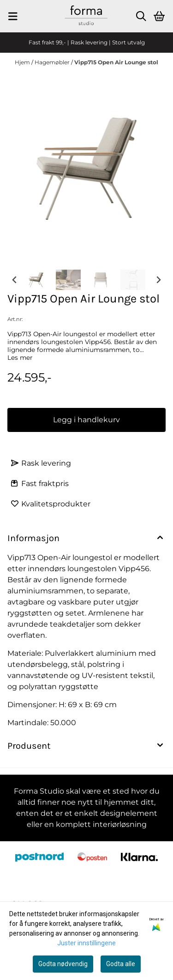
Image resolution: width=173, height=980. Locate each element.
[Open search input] (141, 16)
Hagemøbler (53, 62)
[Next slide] (158, 280)
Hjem (23, 62)
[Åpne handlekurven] (159, 16)
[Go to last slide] (15, 280)
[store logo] (86, 16)
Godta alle (121, 964)
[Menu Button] (13, 16)
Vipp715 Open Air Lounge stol (116, 62)
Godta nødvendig (63, 964)
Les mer (20, 357)
